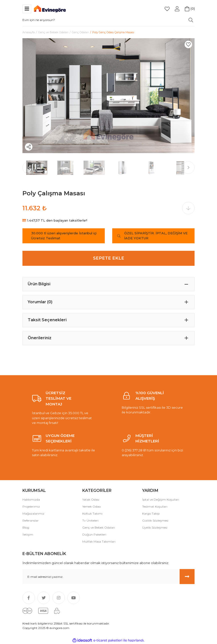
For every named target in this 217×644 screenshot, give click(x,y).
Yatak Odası (91, 499)
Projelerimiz (31, 506)
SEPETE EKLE (109, 258)
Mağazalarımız (33, 513)
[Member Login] (177, 9)
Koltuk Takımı (92, 513)
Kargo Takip (151, 513)
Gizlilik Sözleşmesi (155, 520)
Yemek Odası (92, 506)
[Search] (108, 20)
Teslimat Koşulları (155, 506)
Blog (26, 527)
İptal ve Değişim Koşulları (161, 499)
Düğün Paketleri (94, 534)
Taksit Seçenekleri (47, 320)
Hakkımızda (31, 499)
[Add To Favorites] (188, 44)
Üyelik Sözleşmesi (155, 527)
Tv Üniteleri (90, 520)
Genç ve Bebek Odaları (99, 527)
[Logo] (50, 8)
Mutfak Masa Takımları (99, 541)
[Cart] (187, 9)
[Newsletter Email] (108, 577)
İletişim (28, 534)
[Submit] (187, 577)
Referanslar (31, 520)
